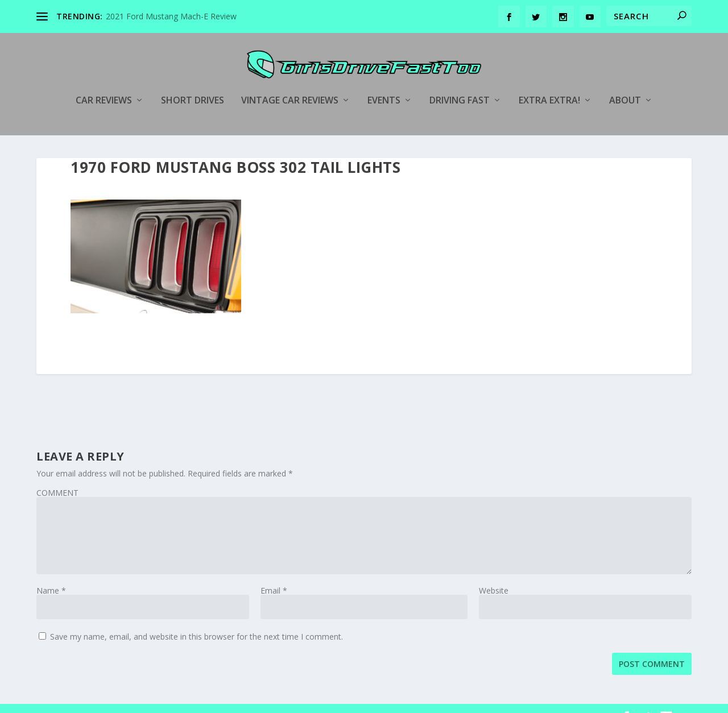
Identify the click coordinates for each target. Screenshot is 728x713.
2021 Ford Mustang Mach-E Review (171, 16)
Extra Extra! (549, 83)
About (625, 83)
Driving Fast (460, 83)
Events (384, 83)
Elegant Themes (115, 700)
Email (274, 573)
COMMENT (57, 476)
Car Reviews (104, 83)
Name (51, 573)
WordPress (222, 700)
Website (494, 573)
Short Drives (193, 83)
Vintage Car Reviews (290, 83)
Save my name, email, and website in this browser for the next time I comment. (197, 619)
